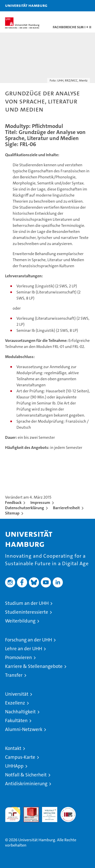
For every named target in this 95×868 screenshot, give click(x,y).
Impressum (40, 503)
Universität (17, 694)
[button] (75, 6)
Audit (28, 810)
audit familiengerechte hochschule (13, 815)
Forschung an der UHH (29, 640)
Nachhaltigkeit (20, 712)
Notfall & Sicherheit (26, 775)
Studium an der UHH (27, 603)
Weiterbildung (20, 621)
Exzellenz (15, 703)
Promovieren (18, 657)
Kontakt (13, 748)
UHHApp (14, 766)
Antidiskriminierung (26, 784)
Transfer (14, 675)
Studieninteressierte (27, 612)
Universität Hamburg (26, 5)
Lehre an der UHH (24, 649)
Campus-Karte (20, 757)
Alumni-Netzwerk (24, 729)
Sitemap (12, 513)
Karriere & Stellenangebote (34, 666)
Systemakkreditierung (68, 810)
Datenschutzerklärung (25, 508)
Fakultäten (16, 721)
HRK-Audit (47, 812)
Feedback (13, 503)
